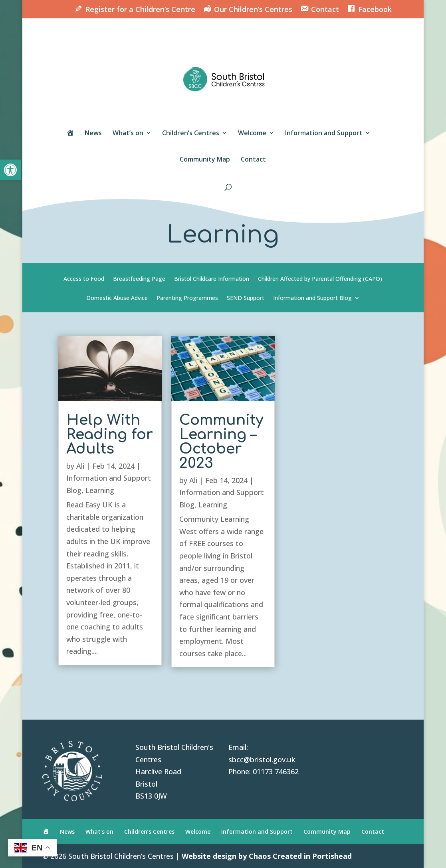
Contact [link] (253, 160)
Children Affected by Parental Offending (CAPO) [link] (320, 279)
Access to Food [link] (84, 279)
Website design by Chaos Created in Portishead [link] (267, 856)
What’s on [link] (128, 134)
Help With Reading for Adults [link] (110, 434)
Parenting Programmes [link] (187, 298)
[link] (10, 170)
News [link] (93, 134)
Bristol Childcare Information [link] (212, 279)
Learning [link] (100, 490)
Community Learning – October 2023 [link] (221, 442)
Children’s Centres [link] (191, 134)
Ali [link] (80, 466)
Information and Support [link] (324, 134)
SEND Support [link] (246, 298)
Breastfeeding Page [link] (139, 279)
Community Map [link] (205, 160)
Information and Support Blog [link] (312, 298)
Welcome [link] (252, 134)
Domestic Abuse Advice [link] (117, 298)
